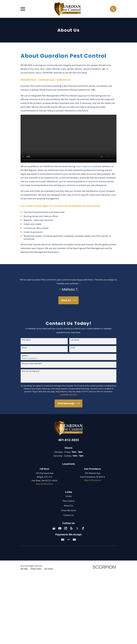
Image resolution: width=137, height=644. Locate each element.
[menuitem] (24, 569)
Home (69, 496)
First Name (26, 340)
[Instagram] (66, 528)
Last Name (75, 340)
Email (73, 348)
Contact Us (68, 515)
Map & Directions (44, 484)
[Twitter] (77, 528)
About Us (69, 506)
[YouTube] (60, 528)
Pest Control (68, 501)
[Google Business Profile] (54, 528)
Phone (24, 348)
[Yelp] (71, 528)
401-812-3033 (69, 440)
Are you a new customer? (32, 364)
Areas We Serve (69, 510)
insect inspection (84, 166)
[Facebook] (83, 528)
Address (25, 356)
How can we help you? (31, 371)
